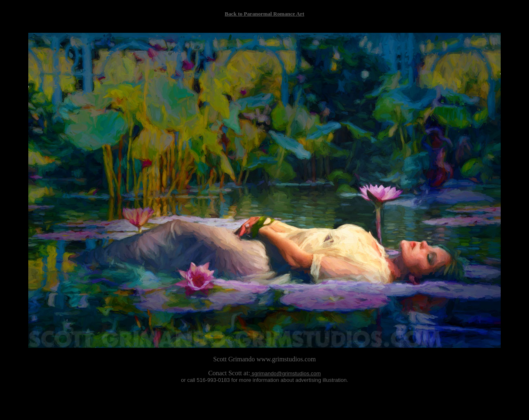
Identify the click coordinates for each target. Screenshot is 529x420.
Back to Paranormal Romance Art (264, 14)
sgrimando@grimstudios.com (286, 373)
